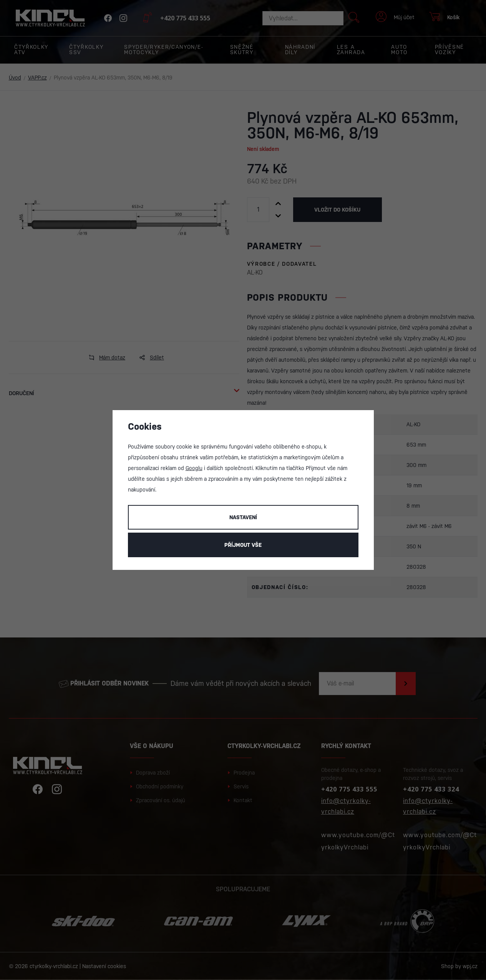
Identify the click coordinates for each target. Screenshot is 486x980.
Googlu (194, 468)
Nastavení (243, 517)
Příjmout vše (243, 545)
